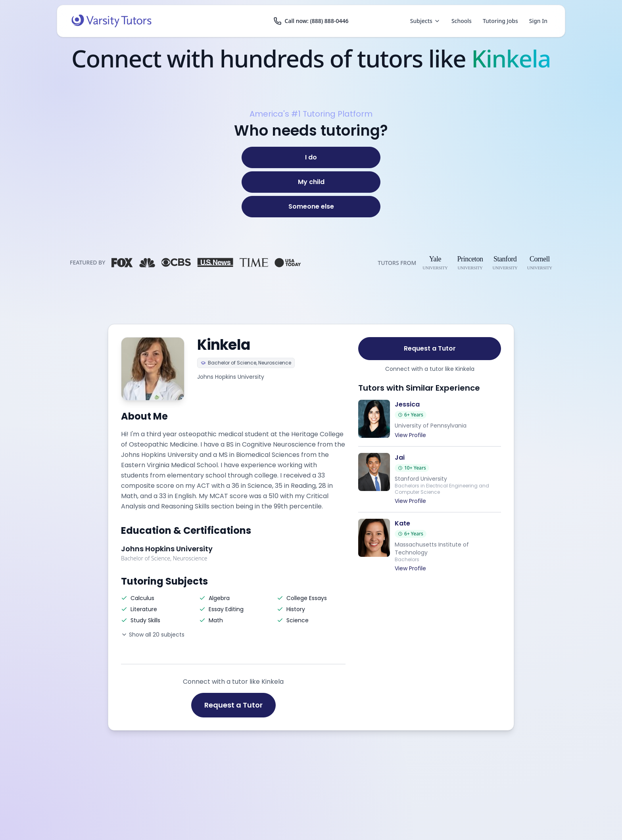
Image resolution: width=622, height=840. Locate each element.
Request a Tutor (233, 705)
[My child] (311, 182)
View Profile (410, 435)
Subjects (425, 21)
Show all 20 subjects (153, 635)
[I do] (311, 157)
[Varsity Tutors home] (111, 21)
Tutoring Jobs (500, 21)
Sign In (538, 21)
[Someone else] (311, 207)
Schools (462, 21)
